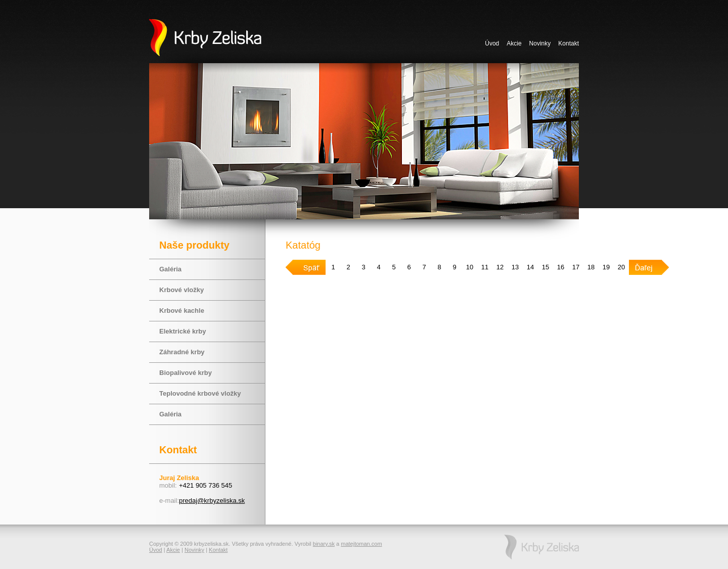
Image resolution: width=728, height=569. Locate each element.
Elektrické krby (183, 331)
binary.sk (324, 544)
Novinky (540, 43)
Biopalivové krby (186, 373)
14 (530, 267)
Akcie (514, 43)
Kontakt (568, 43)
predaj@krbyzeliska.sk (212, 501)
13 (515, 267)
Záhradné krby (182, 352)
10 (470, 267)
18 (591, 267)
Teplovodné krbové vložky (200, 393)
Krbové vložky (181, 290)
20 (621, 267)
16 (561, 267)
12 (500, 267)
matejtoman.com (361, 544)
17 (576, 267)
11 (485, 267)
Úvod (492, 43)
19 (606, 267)
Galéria (170, 269)
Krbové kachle (182, 311)
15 (545, 267)
